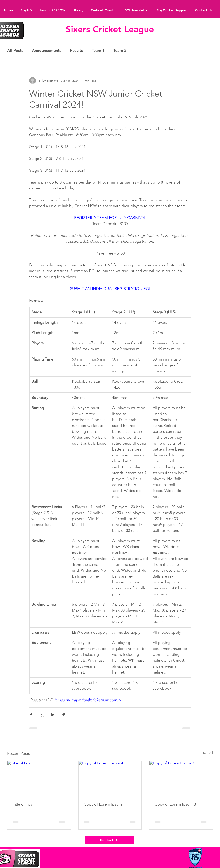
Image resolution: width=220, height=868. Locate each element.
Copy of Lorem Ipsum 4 (104, 804)
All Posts (15, 50)
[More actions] (188, 81)
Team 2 (120, 50)
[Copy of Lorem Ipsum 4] (110, 779)
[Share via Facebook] (31, 715)
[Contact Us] (110, 840)
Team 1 (98, 50)
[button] (78, 10)
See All (208, 753)
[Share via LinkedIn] (53, 715)
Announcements (47, 50)
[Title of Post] (39, 779)
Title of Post (23, 804)
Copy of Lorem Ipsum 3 (175, 804)
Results (76, 50)
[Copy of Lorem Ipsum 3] (181, 779)
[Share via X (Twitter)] (42, 715)
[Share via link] (63, 715)
